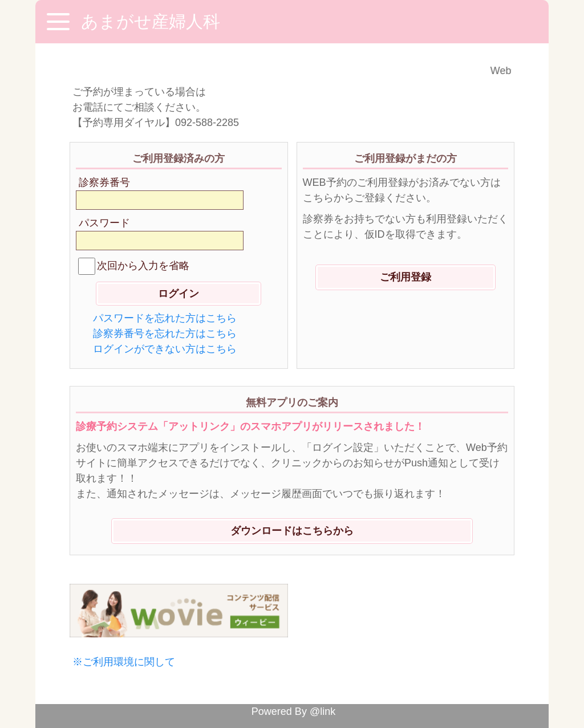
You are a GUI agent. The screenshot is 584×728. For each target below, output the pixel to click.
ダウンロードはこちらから (292, 531)
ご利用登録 (405, 277)
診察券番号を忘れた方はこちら (165, 334)
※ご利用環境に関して (124, 662)
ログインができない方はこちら (165, 349)
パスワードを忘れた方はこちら (165, 318)
